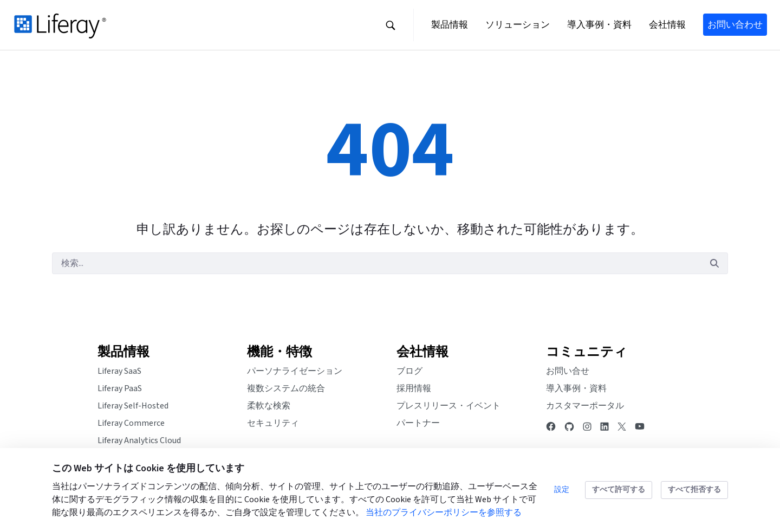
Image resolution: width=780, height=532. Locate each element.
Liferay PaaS (120, 388)
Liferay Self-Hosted (133, 406)
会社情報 (422, 352)
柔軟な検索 (269, 406)
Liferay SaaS (119, 371)
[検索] (377, 263)
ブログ (409, 371)
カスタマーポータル (585, 406)
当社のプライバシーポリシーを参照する (444, 512)
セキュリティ (273, 423)
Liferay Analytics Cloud (139, 440)
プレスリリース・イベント (448, 406)
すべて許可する (619, 490)
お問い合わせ (735, 25)
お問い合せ (568, 371)
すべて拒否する (694, 490)
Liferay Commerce (131, 423)
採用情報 (414, 388)
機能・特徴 (279, 352)
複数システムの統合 (286, 388)
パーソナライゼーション (295, 371)
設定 (562, 490)
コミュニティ (587, 352)
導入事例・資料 (576, 388)
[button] (391, 25)
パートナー (418, 423)
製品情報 (123, 352)
